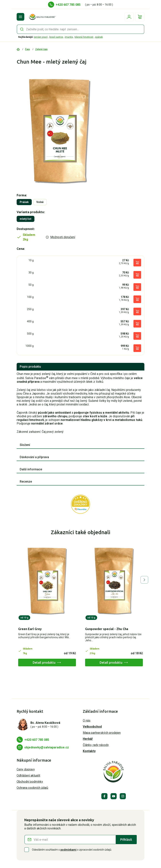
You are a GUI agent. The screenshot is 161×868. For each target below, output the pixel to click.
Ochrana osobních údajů (32, 788)
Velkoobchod (92, 727)
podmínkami (68, 850)
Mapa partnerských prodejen (102, 733)
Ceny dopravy (26, 769)
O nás (87, 720)
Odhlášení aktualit (28, 775)
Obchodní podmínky (30, 782)
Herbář (88, 739)
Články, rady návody (96, 745)
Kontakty (89, 751)
